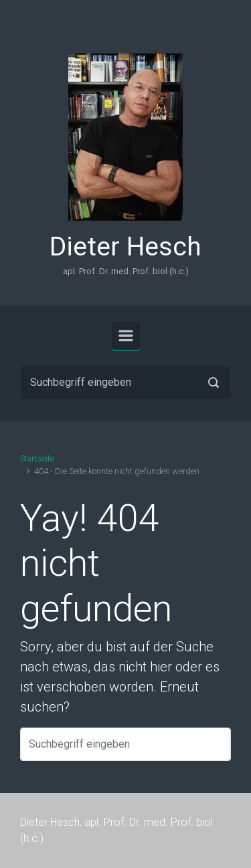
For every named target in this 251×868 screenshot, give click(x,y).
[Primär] (126, 336)
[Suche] (125, 383)
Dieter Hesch (125, 247)
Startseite (37, 458)
